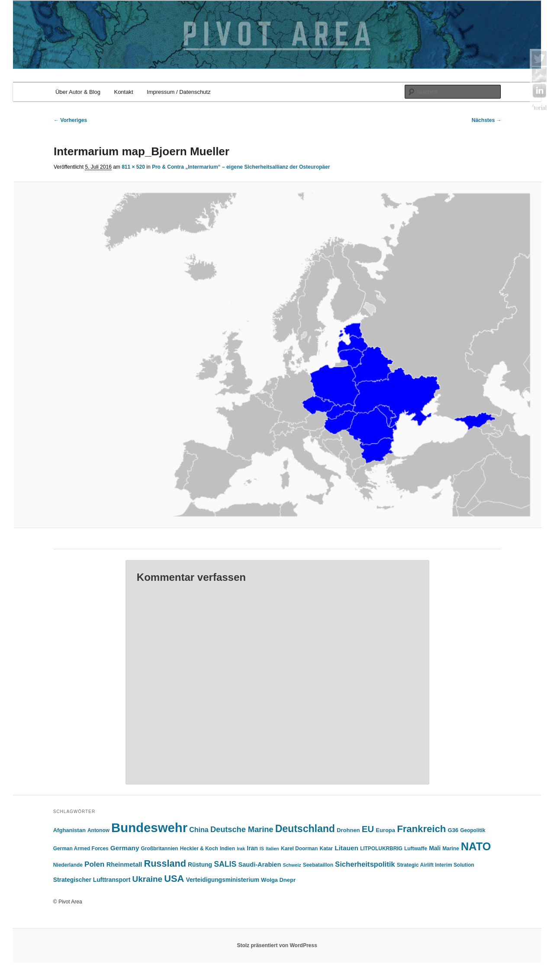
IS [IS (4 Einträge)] (262, 849)
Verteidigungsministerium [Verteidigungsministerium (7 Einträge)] (222, 880)
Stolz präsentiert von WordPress (277, 945)
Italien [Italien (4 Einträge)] (272, 849)
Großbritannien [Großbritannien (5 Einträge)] (160, 849)
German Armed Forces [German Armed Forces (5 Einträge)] (81, 849)
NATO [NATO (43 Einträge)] (476, 846)
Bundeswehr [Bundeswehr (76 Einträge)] (149, 828)
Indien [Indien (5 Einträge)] (227, 849)
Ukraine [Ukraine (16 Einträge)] (148, 879)
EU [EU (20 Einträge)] (368, 829)
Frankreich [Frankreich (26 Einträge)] (421, 829)
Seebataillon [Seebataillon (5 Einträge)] (318, 865)
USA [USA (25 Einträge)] (174, 879)
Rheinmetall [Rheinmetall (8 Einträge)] (124, 865)
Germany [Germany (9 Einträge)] (125, 848)
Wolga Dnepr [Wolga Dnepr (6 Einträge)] (278, 880)
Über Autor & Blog (78, 92)
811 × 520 (133, 167)
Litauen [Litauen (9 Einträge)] (346, 848)
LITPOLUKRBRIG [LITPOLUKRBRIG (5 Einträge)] (381, 849)
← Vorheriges (70, 120)
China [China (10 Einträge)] (199, 830)
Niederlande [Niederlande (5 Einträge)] (68, 865)
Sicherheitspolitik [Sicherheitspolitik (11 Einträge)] (365, 864)
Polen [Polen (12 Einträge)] (95, 864)
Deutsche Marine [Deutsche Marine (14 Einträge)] (242, 829)
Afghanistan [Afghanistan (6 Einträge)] (69, 830)
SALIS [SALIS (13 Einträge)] (225, 864)
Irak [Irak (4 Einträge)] (241, 849)
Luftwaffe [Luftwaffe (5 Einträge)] (416, 849)
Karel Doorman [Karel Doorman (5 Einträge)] (299, 849)
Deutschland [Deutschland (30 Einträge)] (305, 829)
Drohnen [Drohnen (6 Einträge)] (348, 830)
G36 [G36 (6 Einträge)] (453, 830)
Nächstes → (487, 120)
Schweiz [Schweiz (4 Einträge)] (292, 865)
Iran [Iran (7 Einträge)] (252, 848)
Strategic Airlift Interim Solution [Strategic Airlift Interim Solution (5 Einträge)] (436, 865)
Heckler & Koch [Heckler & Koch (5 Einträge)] (199, 849)
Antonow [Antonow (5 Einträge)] (98, 830)
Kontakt (123, 92)
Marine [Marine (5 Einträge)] (451, 849)
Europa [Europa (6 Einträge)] (385, 830)
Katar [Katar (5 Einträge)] (326, 849)
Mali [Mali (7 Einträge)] (435, 848)
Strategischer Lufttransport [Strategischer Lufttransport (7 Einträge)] (92, 880)
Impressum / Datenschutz (179, 92)
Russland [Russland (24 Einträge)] (165, 863)
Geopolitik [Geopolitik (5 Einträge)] (473, 830)
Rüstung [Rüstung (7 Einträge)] (200, 865)
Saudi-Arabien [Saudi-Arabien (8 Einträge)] (260, 865)
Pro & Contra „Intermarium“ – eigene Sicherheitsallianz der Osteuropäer (241, 167)
